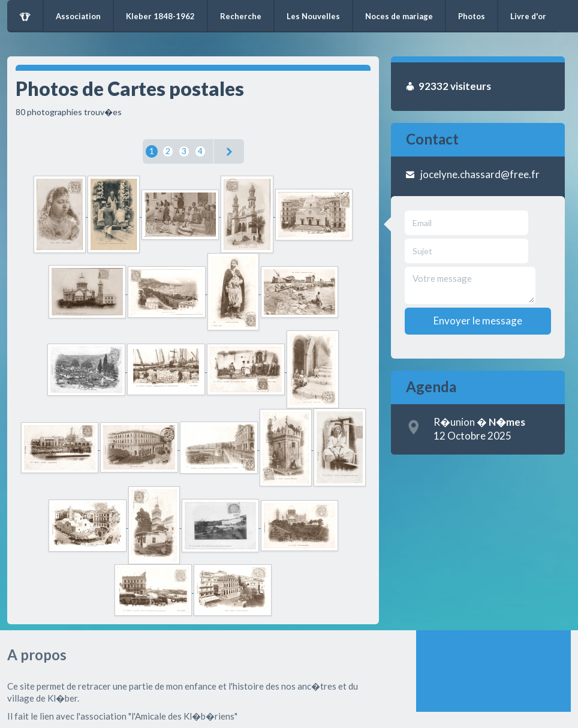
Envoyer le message (478, 321)
